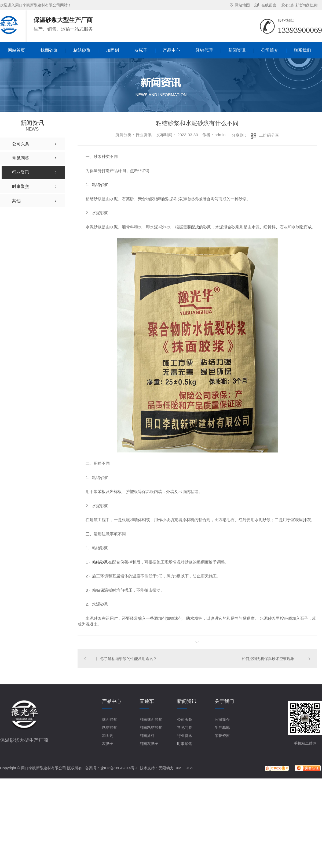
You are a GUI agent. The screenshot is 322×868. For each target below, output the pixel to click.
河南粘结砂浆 (151, 728)
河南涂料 (147, 736)
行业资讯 (185, 736)
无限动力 (166, 768)
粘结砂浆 (100, 185)
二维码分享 (269, 135)
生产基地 (222, 728)
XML (180, 768)
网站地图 (242, 5)
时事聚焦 (185, 744)
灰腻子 (108, 744)
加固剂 (108, 736)
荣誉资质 (222, 736)
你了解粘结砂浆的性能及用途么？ (129, 659)
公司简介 (222, 719)
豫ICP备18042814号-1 (119, 768)
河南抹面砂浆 (151, 719)
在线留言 (269, 5)
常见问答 (185, 728)
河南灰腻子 (149, 744)
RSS (189, 768)
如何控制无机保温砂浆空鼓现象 (268, 659)
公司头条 (185, 719)
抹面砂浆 (109, 719)
